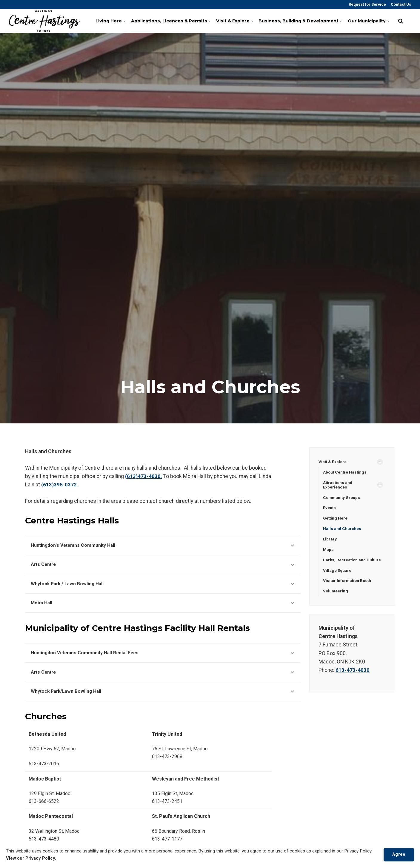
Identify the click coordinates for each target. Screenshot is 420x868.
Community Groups (342, 498)
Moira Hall (163, 605)
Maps (329, 551)
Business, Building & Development (300, 21)
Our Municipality (368, 21)
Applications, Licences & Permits (172, 21)
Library (330, 540)
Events (330, 508)
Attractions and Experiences (338, 485)
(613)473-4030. (144, 476)
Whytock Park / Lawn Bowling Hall (163, 585)
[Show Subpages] (380, 462)
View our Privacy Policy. (32, 858)
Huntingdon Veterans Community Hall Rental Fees (163, 656)
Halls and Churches (342, 530)
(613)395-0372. (60, 485)
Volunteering (336, 593)
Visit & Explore (236, 21)
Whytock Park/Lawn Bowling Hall (163, 696)
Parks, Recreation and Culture (353, 561)
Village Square (337, 572)
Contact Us (400, 4)
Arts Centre (163, 565)
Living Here (114, 21)
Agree (398, 854)
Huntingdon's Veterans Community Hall (163, 546)
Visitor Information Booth (348, 583)
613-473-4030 (353, 672)
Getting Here (336, 519)
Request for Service (367, 4)
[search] (401, 21)
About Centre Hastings (345, 472)
